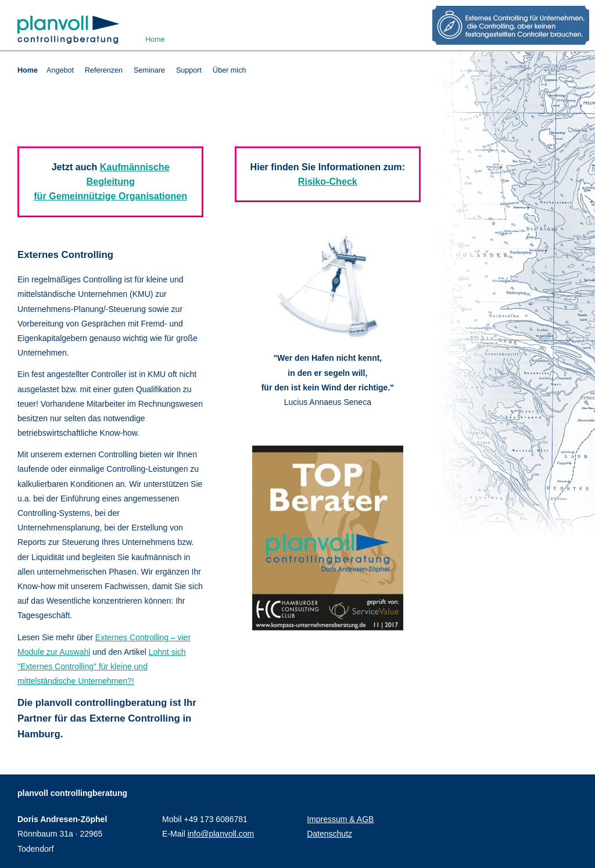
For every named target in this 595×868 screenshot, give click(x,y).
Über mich (229, 70)
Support (189, 70)
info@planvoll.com (221, 834)
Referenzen (104, 70)
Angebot (60, 70)
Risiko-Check (328, 181)
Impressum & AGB (340, 819)
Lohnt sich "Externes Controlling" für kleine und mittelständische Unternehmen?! (102, 666)
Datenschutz (329, 834)
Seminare (149, 70)
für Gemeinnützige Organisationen (110, 196)
